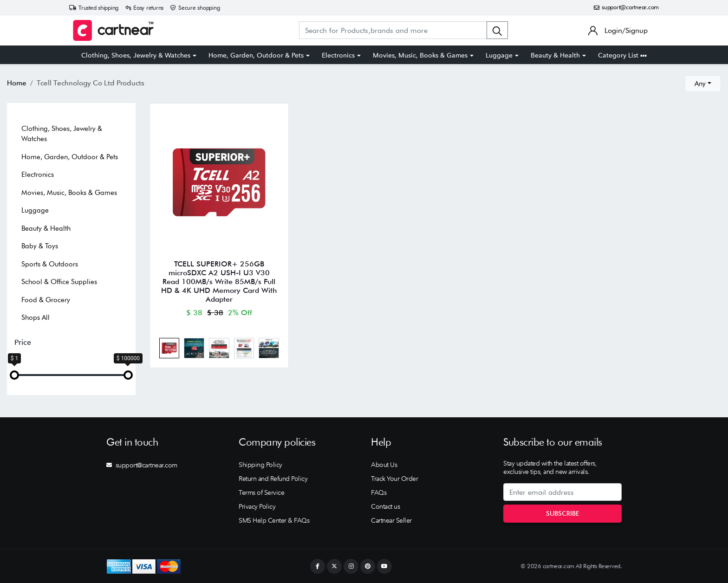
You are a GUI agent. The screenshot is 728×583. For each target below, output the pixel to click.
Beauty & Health (555, 55)
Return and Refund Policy (273, 479)
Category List (622, 55)
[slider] (14, 375)
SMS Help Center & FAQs (274, 520)
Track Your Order (394, 479)
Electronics (338, 55)
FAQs (379, 492)
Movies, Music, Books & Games (420, 55)
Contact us (385, 506)
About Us (384, 465)
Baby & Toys (40, 246)
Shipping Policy (260, 465)
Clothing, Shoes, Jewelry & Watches (136, 55)
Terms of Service (261, 492)
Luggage (499, 55)
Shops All (36, 317)
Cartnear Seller (391, 520)
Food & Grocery (46, 300)
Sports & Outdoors (50, 264)
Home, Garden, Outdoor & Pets (256, 55)
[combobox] (703, 84)
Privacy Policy (257, 506)
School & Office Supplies (59, 282)
